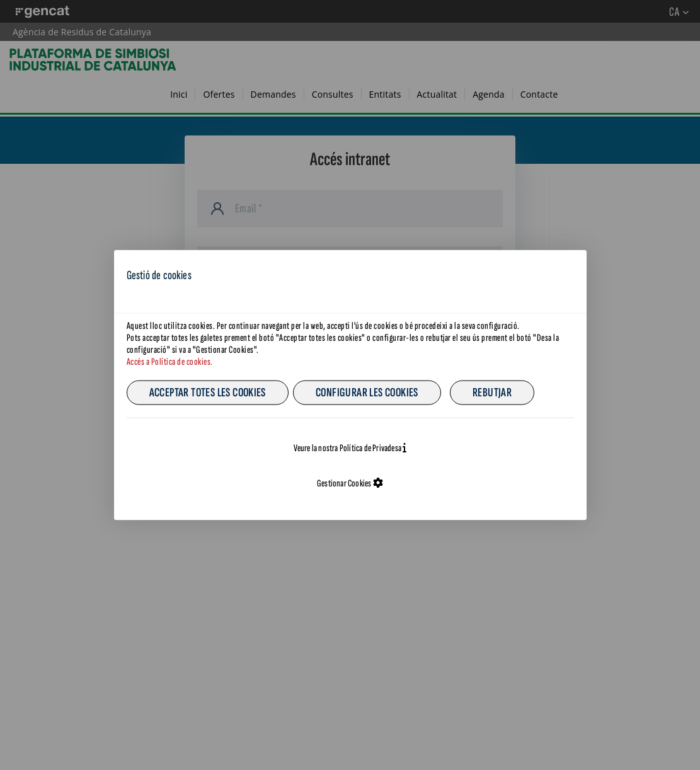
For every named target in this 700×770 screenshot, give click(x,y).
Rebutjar (492, 393)
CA (564, 272)
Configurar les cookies (367, 393)
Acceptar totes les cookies (208, 393)
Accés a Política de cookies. (170, 362)
